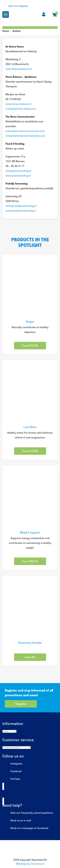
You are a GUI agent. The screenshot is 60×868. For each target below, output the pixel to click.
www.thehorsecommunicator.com (25, 131)
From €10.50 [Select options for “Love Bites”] (30, 451)
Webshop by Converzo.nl (30, 864)
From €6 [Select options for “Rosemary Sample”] (30, 657)
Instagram (12, 764)
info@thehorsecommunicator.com (25, 136)
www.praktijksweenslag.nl (21, 211)
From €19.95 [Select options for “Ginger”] (30, 346)
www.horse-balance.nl (18, 104)
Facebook (12, 771)
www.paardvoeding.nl (18, 175)
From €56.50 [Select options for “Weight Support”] (30, 561)
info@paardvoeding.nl (18, 171)
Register (21, 704)
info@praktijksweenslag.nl (21, 206)
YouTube (11, 779)
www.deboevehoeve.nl (19, 69)
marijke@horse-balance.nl (21, 109)
